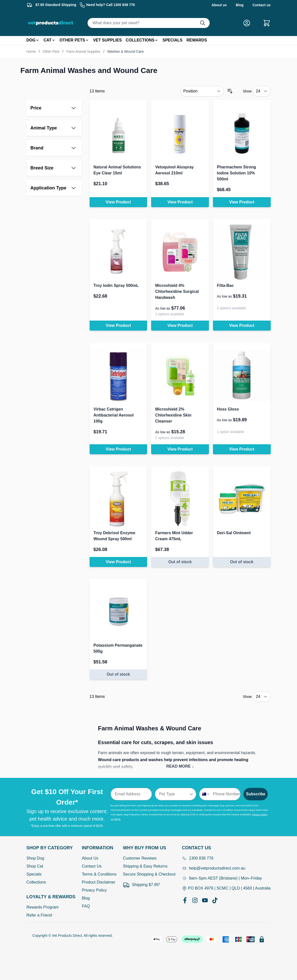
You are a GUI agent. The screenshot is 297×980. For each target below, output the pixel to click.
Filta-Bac (225, 285)
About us (219, 5)
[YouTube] (205, 900)
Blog (240, 5)
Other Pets (51, 51)
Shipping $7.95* (141, 885)
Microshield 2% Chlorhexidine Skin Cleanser (173, 415)
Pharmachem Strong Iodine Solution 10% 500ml (236, 173)
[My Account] (249, 23)
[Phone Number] (226, 794)
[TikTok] (215, 900)
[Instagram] (195, 900)
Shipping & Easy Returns (145, 866)
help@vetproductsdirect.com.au (214, 868)
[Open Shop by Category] (51, 848)
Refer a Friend (39, 915)
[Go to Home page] (52, 23)
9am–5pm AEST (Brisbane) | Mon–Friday (222, 878)
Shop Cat (35, 866)
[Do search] (205, 23)
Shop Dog (35, 858)
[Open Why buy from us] (149, 848)
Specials (34, 874)
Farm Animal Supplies (83, 51)
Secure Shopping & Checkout (149, 874)
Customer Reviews (140, 858)
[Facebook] (185, 900)
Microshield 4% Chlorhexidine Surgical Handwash (177, 291)
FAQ (86, 906)
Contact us (261, 5)
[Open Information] (99, 848)
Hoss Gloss (228, 409)
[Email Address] (131, 794)
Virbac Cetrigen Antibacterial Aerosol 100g (114, 415)
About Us (90, 858)
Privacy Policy (94, 890)
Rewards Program (43, 907)
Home (31, 51)
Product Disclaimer (99, 882)
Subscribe (256, 794)
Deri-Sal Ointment (234, 533)
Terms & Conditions (99, 874)
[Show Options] (191, 794)
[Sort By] (202, 91)
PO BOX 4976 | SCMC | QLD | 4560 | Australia (226, 888)
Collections (36, 882)
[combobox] (174, 794)
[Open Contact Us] (226, 848)
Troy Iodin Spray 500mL (116, 285)
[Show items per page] (262, 91)
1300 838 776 (198, 858)
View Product (118, 202)
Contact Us (92, 866)
